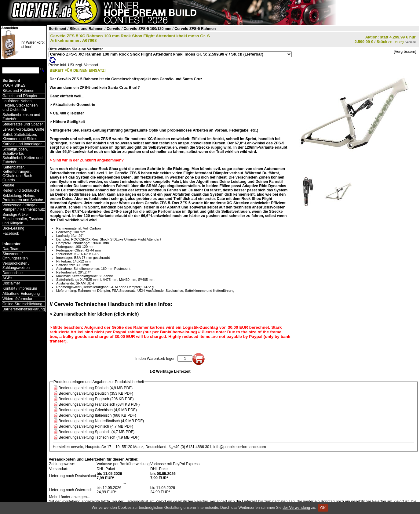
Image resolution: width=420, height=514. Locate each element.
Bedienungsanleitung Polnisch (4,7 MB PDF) (96, 426)
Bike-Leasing (13, 228)
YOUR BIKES (14, 85)
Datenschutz (13, 273)
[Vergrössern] (405, 52)
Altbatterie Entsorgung (21, 294)
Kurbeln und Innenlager (22, 144)
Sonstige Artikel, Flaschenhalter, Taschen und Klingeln (23, 219)
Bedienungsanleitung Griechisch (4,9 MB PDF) (98, 410)
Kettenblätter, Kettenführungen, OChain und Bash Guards (17, 174)
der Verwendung (296, 508)
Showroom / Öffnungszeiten (15, 256)
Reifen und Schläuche (21, 190)
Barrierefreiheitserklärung (24, 309)
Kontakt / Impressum (20, 288)
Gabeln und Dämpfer (20, 96)
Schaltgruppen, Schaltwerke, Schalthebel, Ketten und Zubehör (22, 156)
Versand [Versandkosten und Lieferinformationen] (411, 42)
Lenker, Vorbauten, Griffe (23, 129)
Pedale (8, 185)
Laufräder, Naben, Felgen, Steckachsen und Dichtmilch (20, 105)
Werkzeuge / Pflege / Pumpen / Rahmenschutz (24, 207)
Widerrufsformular (17, 299)
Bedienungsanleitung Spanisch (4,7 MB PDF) (97, 432)
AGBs (7, 278)
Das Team (11, 249)
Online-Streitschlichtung (22, 304)
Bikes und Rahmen (18, 91)
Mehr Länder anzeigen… (70, 497)
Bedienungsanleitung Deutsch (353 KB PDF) (96, 393)
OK (323, 508)
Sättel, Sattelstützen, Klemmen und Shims (20, 137)
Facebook (11, 233)
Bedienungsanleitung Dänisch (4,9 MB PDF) (96, 388)
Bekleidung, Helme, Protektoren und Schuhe (23, 198)
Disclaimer (11, 283)
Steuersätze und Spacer (23, 124)
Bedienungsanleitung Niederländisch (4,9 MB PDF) (101, 421)
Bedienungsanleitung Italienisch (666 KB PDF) (97, 415)
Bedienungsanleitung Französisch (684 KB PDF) (99, 404)
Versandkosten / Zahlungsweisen (16, 266)
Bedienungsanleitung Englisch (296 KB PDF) (96, 399)
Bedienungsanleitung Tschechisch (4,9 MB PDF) (99, 437)
